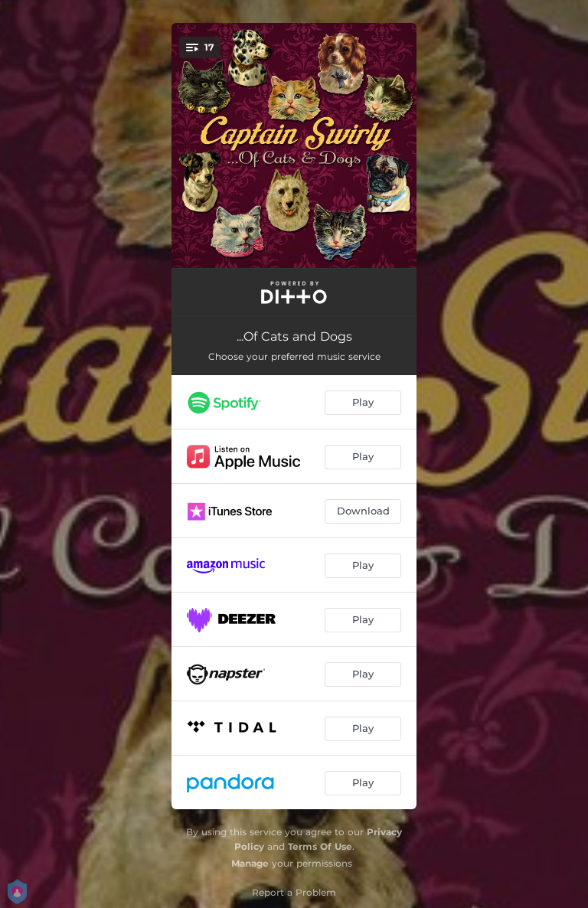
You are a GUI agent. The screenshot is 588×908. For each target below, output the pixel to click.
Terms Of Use (320, 846)
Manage (250, 863)
